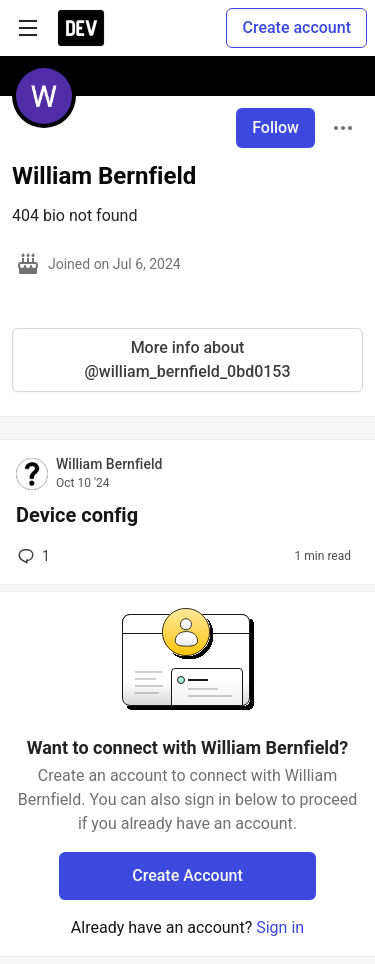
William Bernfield (109, 464)
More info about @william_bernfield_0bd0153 (187, 359)
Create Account (187, 875)
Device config (77, 515)
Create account (296, 27)
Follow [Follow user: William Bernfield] (275, 127)
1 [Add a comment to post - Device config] (32, 556)
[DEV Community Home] (81, 28)
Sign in (280, 927)
